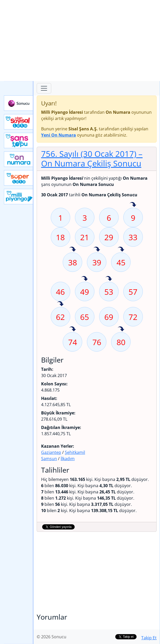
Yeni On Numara (19, 159)
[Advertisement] (80, 41)
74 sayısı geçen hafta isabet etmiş (73, 329)
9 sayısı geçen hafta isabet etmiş (133, 205)
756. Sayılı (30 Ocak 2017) (92, 159)
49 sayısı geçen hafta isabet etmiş (85, 279)
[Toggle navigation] (44, 88)
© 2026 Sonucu (52, 637)
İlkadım (68, 459)
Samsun (49, 459)
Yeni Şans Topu (19, 140)
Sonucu (19, 103)
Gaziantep (51, 452)
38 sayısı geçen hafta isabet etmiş (73, 250)
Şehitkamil (75, 452)
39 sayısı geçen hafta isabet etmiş (97, 250)
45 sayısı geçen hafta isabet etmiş (121, 250)
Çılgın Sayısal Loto (19, 122)
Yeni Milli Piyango (19, 197)
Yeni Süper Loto (19, 178)
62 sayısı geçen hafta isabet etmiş (60, 304)
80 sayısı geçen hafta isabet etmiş (121, 329)
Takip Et (149, 638)
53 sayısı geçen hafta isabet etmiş (109, 279)
